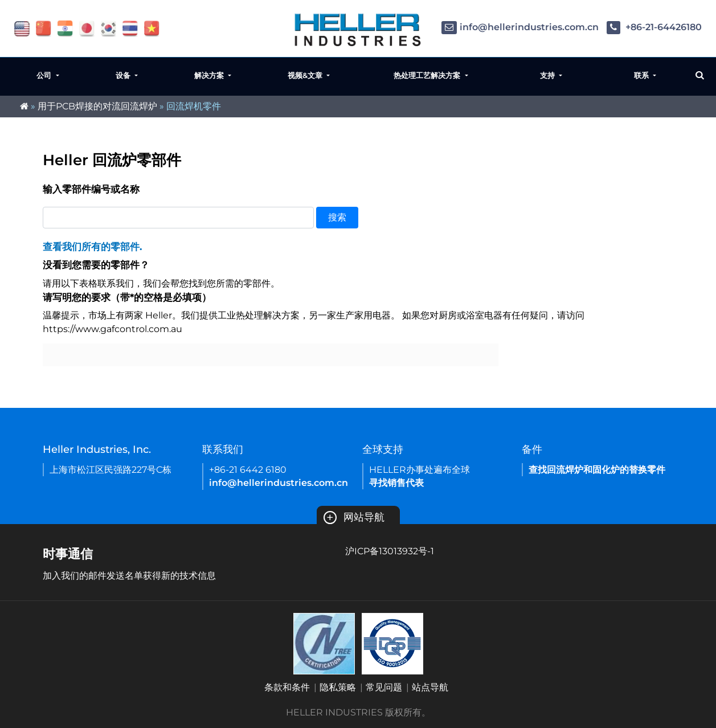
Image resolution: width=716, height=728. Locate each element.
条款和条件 (287, 687)
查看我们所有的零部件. (92, 247)
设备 (124, 75)
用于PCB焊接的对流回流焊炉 (97, 106)
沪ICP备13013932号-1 (390, 551)
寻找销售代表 (396, 483)
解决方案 (210, 75)
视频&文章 (306, 75)
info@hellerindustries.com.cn (520, 27)
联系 (643, 75)
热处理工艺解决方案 (428, 75)
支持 (549, 75)
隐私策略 (338, 687)
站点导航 (430, 687)
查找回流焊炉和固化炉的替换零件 (597, 470)
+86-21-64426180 (654, 27)
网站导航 (354, 517)
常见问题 (384, 687)
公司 (45, 75)
